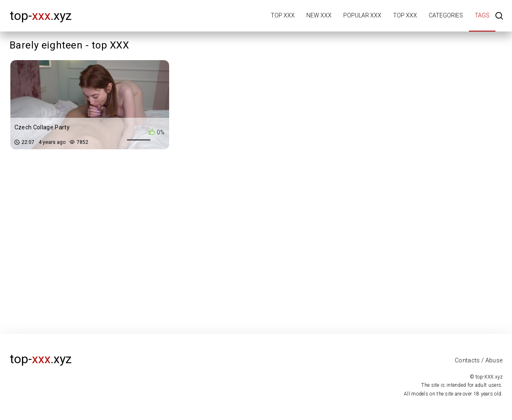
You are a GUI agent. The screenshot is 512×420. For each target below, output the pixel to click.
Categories (446, 15)
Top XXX (283, 15)
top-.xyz (41, 16)
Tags (482, 15)
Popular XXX (362, 15)
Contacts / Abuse (479, 360)
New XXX (319, 15)
